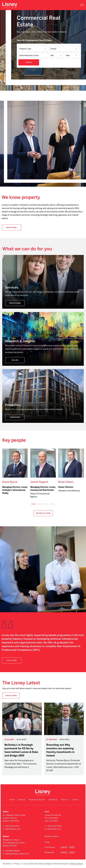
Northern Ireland (52, 836)
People (12, 800)
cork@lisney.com (54, 829)
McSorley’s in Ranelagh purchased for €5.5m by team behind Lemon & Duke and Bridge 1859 (21, 750)
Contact (75, 800)
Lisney (47, 842)
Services (22, 800)
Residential (49, 852)
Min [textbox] (52, 55)
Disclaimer (7, 864)
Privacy (17, 864)
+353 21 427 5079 (54, 826)
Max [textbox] (68, 55)
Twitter (72, 847)
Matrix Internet (77, 864)
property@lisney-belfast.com (17, 854)
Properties (53, 800)
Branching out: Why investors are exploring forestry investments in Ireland (60, 750)
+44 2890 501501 (12, 851)
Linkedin (64, 847)
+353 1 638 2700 (12, 826)
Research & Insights (37, 800)
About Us (65, 800)
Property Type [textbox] (25, 49)
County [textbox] (53, 49)
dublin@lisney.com (13, 829)
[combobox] (33, 49)
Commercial (50, 847)
